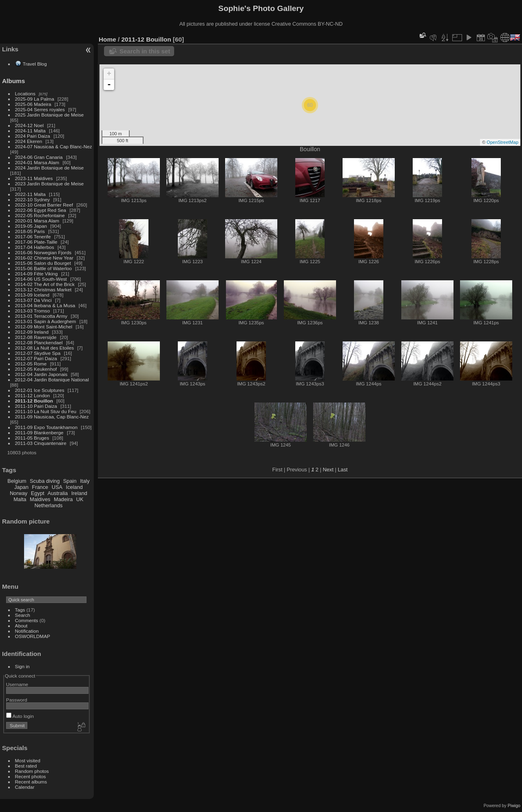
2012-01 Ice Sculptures (40, 390)
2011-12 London (33, 395)
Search (23, 615)
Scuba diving (45, 481)
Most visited (28, 760)
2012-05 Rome (31, 364)
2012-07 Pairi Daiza (36, 358)
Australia (58, 493)
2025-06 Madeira (33, 104)
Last (343, 470)
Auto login (20, 716)
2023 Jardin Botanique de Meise (50, 184)
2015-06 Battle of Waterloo (44, 268)
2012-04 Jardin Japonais (41, 374)
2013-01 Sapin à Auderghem (46, 321)
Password (17, 700)
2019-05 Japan (31, 226)
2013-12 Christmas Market (43, 289)
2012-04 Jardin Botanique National (52, 380)
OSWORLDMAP (33, 636)
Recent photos (31, 776)
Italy (85, 481)
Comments (27, 620)
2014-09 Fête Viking (36, 274)
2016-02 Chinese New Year (44, 258)
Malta (20, 499)
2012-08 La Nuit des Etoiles (45, 348)
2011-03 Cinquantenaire (41, 443)
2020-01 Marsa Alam (37, 221)
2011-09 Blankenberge (39, 432)
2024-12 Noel (30, 125)
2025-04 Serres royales (40, 109)
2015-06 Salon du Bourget (43, 263)
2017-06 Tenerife (33, 237)
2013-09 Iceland (32, 295)
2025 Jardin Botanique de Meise (50, 115)
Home (107, 39)
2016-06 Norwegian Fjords (43, 252)
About (21, 626)
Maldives (40, 499)
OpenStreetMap (502, 142)
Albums (13, 81)
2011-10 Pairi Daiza (36, 406)
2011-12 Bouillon (34, 401)
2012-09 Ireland (32, 332)
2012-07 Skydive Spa (38, 353)
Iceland (74, 487)
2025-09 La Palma (35, 99)
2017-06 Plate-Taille (36, 242)
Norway (19, 493)
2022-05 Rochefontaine (40, 215)
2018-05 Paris (30, 231)
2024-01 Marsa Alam (37, 162)
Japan (21, 487)
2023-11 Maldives (34, 178)
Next (328, 470)
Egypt (38, 493)
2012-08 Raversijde (36, 337)
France (40, 487)
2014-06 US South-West (41, 279)
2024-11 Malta (30, 131)
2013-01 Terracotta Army (41, 316)
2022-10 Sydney (33, 199)
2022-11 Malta (30, 194)
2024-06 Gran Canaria (39, 157)
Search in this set (145, 51)
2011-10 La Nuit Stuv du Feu (46, 411)
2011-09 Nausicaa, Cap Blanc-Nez (52, 417)
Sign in (22, 666)
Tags (20, 610)
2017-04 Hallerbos (35, 247)
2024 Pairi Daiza (33, 136)
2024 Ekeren (29, 141)
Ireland (79, 493)
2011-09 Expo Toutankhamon (46, 427)
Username (17, 684)
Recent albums (31, 782)
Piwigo (514, 805)
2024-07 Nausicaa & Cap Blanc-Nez (54, 146)
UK (80, 499)
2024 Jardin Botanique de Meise (50, 168)
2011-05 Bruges (32, 438)
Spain (70, 481)
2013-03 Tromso (33, 311)
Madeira (63, 499)
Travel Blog (35, 64)
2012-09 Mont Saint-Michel (44, 327)
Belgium (17, 481)
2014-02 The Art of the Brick (45, 284)
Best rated (26, 766)
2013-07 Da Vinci (33, 300)
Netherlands (48, 505)
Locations (25, 94)
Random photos (32, 771)
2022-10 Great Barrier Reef (44, 205)
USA (57, 487)
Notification (27, 631)
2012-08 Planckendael (39, 342)
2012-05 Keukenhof (36, 369)
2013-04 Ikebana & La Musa (45, 305)
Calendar (25, 787)
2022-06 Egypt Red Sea (41, 210)
